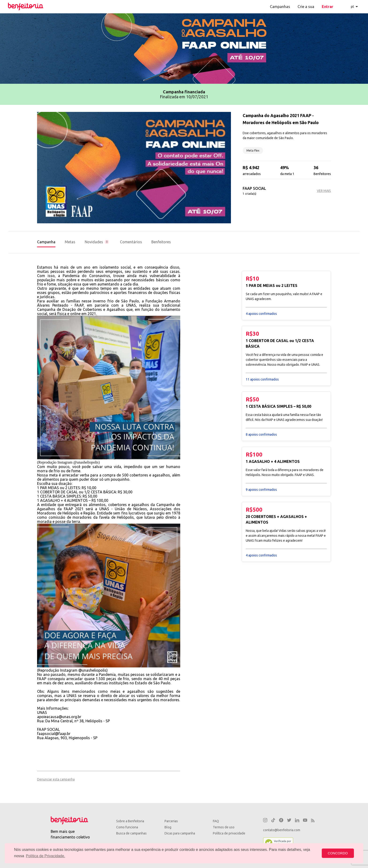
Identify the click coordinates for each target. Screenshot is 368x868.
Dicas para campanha (180, 833)
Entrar (328, 7)
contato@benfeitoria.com (282, 830)
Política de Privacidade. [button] (45, 856)
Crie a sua (306, 7)
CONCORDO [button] (338, 853)
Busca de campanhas (131, 833)
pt (353, 7)
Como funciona (127, 827)
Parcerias (171, 821)
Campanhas (280, 7)
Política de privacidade (229, 833)
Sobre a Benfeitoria (130, 821)
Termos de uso (224, 827)
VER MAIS (324, 191)
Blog (168, 827)
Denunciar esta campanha (56, 779)
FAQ (216, 821)
